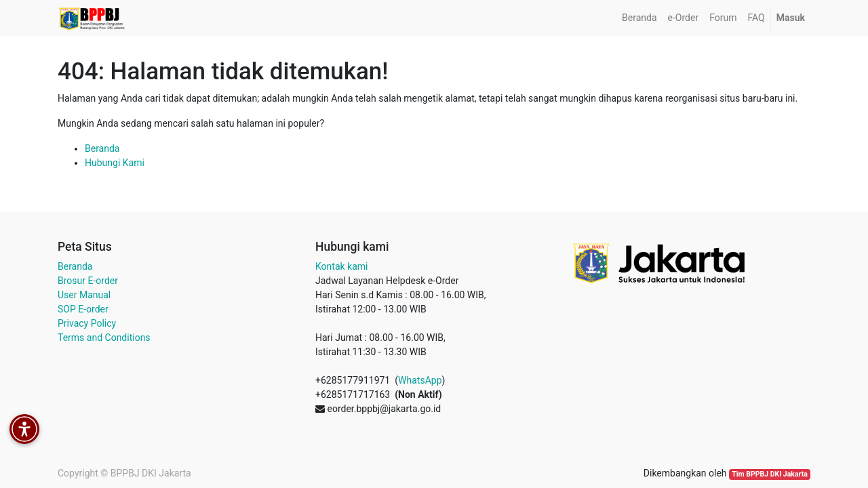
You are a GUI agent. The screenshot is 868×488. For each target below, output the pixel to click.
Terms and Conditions (104, 338)
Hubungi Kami (115, 163)
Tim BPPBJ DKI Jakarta (770, 474)
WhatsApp (420, 380)
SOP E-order (83, 309)
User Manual (84, 295)
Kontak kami (341, 266)
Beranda (102, 148)
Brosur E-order (88, 281)
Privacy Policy (87, 323)
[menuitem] (639, 18)
